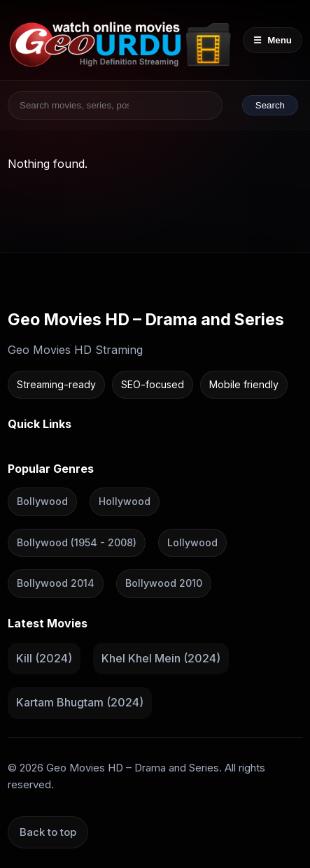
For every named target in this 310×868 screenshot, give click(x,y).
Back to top (48, 832)
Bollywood (42, 501)
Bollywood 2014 (56, 583)
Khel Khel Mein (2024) (161, 657)
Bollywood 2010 (164, 583)
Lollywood (192, 542)
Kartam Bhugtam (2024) (80, 702)
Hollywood (125, 501)
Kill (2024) (44, 657)
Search (270, 105)
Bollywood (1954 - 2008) (77, 542)
